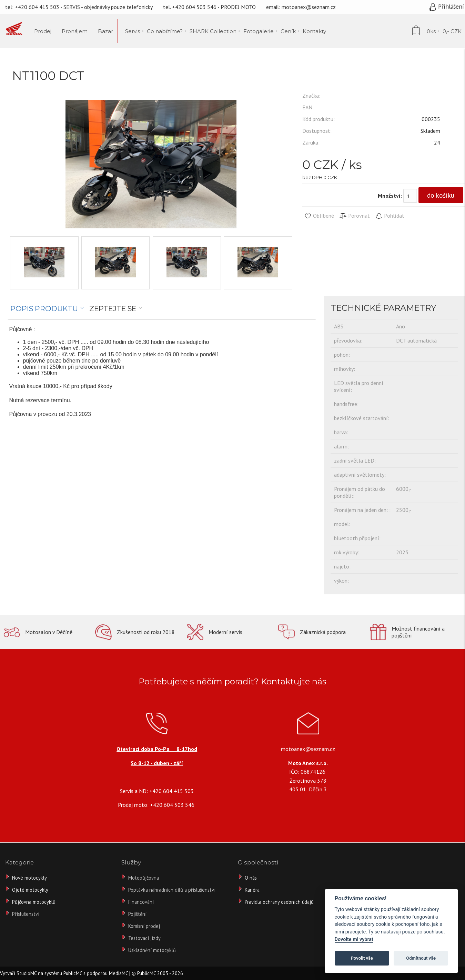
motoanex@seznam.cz (309, 7)
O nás (251, 878)
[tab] (47, 309)
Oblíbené (319, 216)
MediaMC (118, 973)
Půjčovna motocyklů (34, 902)
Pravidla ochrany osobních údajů (279, 902)
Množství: (390, 196)
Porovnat (355, 216)
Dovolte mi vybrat (354, 939)
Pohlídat (390, 216)
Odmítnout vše (421, 958)
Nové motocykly (29, 878)
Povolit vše (362, 958)
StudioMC (27, 973)
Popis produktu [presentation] (44, 309)
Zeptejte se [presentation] (113, 309)
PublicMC (73, 973)
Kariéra (252, 890)
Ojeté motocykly (30, 890)
